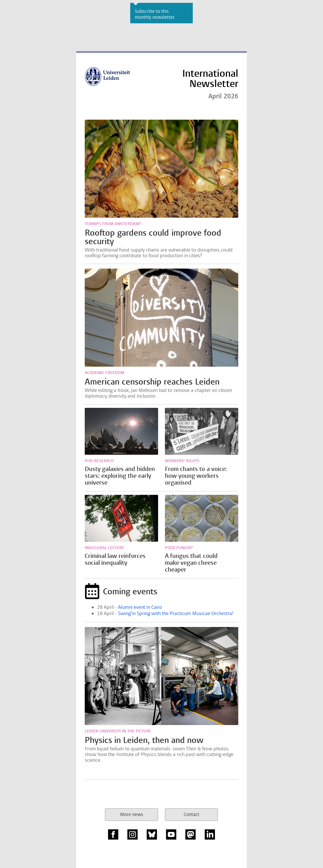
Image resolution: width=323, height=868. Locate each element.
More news (132, 814)
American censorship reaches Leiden (152, 382)
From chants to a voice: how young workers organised (196, 476)
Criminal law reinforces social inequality (115, 559)
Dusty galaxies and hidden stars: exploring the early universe (120, 476)
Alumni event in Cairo (140, 607)
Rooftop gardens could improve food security (153, 237)
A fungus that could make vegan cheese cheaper (191, 563)
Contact (191, 814)
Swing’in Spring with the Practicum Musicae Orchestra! (176, 613)
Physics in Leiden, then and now (144, 740)
